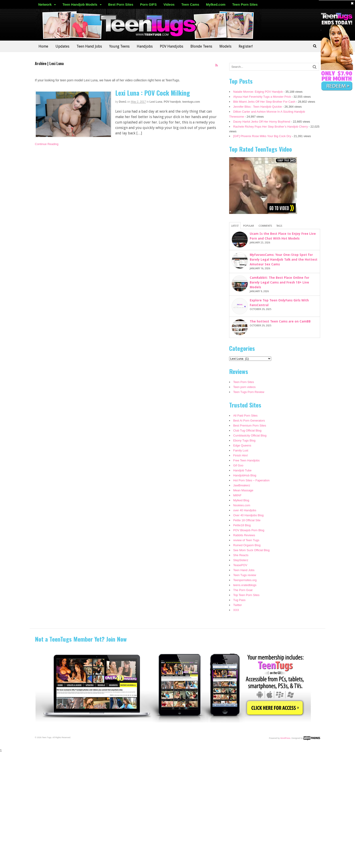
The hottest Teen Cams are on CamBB (280, 321)
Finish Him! (241, 455)
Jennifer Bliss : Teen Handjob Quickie (258, 107)
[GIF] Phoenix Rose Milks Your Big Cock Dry (262, 136)
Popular (249, 226)
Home (43, 46)
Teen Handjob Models (80, 4)
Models (225, 46)
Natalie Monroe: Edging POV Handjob (258, 92)
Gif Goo (238, 465)
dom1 (123, 102)
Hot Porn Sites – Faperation (251, 480)
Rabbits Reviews (244, 535)
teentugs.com (191, 102)
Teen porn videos (244, 387)
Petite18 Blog (242, 525)
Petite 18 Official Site (247, 520)
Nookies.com (242, 505)
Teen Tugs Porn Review (249, 392)
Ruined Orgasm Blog (247, 545)
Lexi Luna (156, 102)
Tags (279, 226)
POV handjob (172, 102)
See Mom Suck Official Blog (251, 550)
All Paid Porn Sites (245, 416)
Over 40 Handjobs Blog (248, 515)
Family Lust (241, 450)
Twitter (237, 605)
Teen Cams (190, 4)
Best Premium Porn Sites (250, 426)
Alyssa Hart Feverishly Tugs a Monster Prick (262, 97)
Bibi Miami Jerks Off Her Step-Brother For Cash (264, 102)
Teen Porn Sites (245, 4)
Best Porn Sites (121, 4)
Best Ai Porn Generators (249, 421)
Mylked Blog (241, 500)
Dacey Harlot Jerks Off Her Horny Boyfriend (262, 122)
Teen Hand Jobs (89, 46)
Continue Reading (47, 144)
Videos (169, 4)
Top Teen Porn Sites (246, 595)
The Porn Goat (243, 590)
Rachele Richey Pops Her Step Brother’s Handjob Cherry (271, 127)
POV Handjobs (172, 46)
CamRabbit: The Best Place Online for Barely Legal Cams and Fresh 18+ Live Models (279, 282)
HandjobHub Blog (245, 475)
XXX (236, 610)
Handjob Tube (242, 470)
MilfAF (237, 495)
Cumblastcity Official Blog (250, 435)
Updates (62, 46)
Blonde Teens (201, 46)
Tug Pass (239, 600)
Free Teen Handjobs (246, 460)
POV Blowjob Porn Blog (249, 530)
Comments (265, 226)
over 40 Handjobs (245, 510)
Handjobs (145, 46)
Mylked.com (216, 4)
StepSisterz (241, 560)
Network (45, 4)
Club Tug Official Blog (247, 430)
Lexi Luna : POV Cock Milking (153, 93)
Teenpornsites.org (245, 580)
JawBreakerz (242, 485)
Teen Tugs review (245, 575)
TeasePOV (240, 565)
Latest (235, 226)
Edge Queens (242, 445)
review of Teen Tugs (246, 540)
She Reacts (241, 555)
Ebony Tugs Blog (244, 440)
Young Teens (119, 46)
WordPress (285, 738)
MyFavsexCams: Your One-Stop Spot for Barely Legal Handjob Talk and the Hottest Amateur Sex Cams (284, 259)
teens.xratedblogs (245, 585)
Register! (246, 46)
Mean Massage (243, 490)
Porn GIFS (148, 4)
